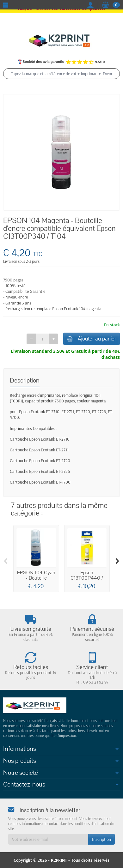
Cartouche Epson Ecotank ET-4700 (40, 482)
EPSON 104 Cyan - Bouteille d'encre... (36, 578)
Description (25, 380)
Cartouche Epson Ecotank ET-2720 (40, 461)
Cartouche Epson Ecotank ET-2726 (40, 471)
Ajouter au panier (92, 339)
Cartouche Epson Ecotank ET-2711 (39, 450)
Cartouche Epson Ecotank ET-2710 (40, 439)
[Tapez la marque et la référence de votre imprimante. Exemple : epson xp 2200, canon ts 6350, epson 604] (61, 74)
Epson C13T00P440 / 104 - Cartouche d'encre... (87, 581)
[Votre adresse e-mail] (48, 839)
